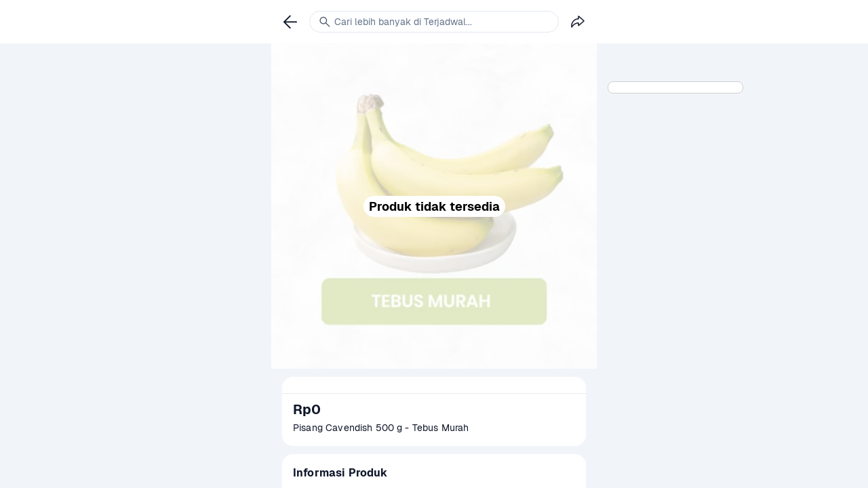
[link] (290, 22)
